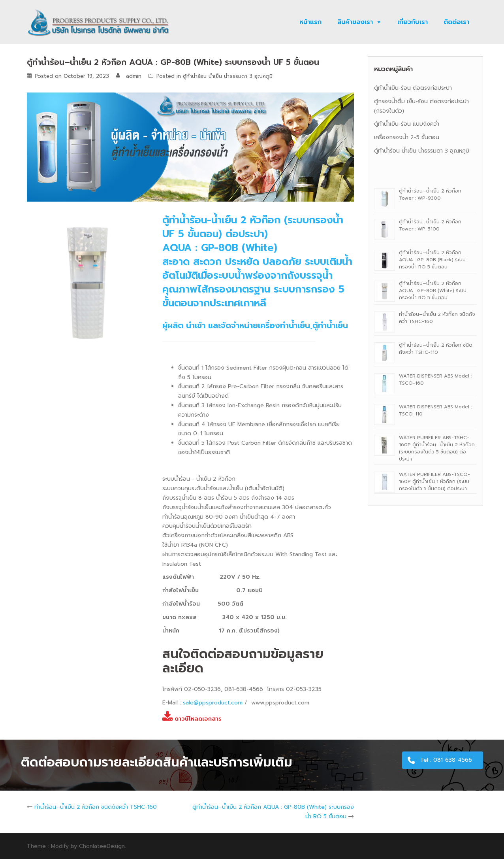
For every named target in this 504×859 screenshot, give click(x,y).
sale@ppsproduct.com (213, 703)
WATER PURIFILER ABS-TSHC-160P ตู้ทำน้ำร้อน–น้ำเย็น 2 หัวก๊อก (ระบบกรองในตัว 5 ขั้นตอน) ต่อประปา (437, 448)
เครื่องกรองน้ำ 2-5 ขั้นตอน (407, 137)
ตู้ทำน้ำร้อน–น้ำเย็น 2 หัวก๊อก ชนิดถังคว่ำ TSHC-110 (436, 349)
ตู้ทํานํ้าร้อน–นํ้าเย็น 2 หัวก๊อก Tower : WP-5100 (430, 225)
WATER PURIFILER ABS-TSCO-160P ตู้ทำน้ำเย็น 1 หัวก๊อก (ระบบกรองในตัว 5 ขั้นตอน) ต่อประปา (434, 481)
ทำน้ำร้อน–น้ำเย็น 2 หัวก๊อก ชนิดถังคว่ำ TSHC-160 (96, 807)
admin (134, 76)
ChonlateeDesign (102, 846)
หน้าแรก (310, 22)
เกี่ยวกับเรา (413, 22)
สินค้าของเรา (355, 22)
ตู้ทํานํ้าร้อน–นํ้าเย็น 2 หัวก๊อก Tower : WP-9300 (430, 194)
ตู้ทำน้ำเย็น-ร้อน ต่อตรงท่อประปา (413, 88)
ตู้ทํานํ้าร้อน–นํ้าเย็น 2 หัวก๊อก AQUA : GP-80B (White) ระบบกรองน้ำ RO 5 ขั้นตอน (433, 291)
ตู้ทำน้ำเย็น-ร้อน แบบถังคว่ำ (407, 124)
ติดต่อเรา (456, 22)
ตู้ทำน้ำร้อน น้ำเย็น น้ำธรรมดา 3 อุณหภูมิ (228, 76)
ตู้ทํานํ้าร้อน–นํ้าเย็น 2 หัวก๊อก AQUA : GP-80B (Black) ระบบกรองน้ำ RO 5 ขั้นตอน (432, 260)
